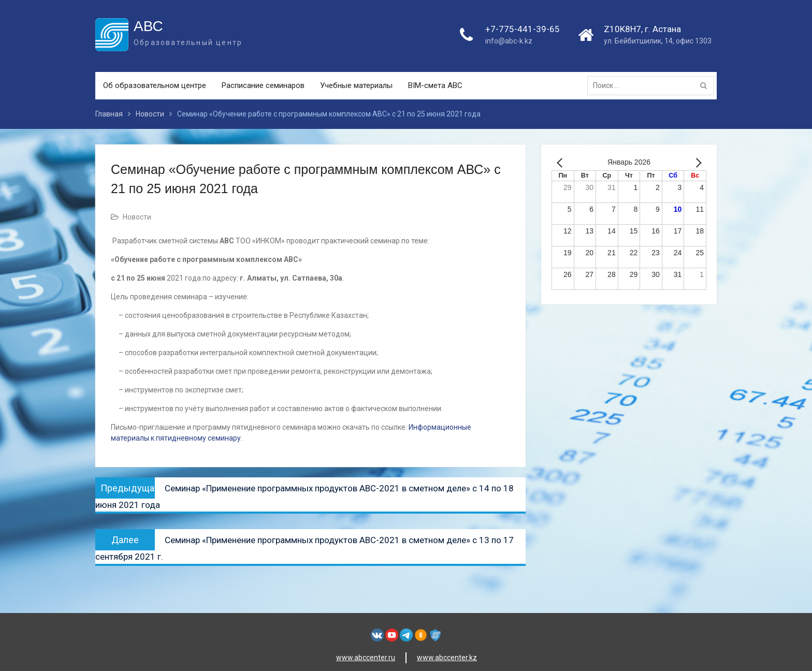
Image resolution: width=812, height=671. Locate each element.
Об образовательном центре (155, 85)
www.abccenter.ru (366, 658)
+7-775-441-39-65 (523, 29)
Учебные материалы (356, 85)
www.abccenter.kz (447, 658)
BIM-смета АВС (435, 85)
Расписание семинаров (263, 85)
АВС (148, 26)
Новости (137, 217)
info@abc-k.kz (509, 41)
